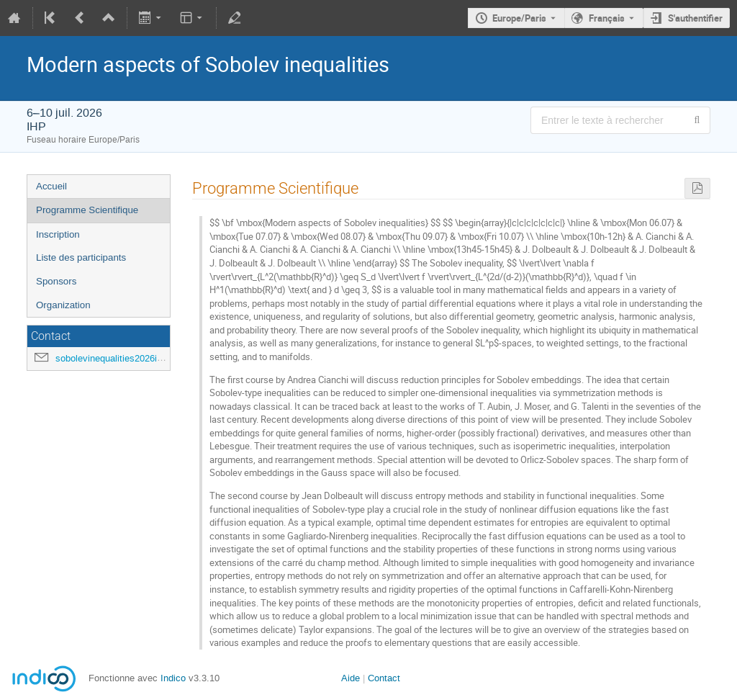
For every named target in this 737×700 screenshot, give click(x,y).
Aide (351, 678)
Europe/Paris (519, 18)
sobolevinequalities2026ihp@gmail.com (137, 358)
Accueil (51, 186)
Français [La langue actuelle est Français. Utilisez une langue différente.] (607, 18)
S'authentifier (695, 18)
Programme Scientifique (87, 210)
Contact (384, 678)
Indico (173, 678)
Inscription (58, 234)
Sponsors (56, 281)
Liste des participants (81, 257)
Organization (63, 305)
